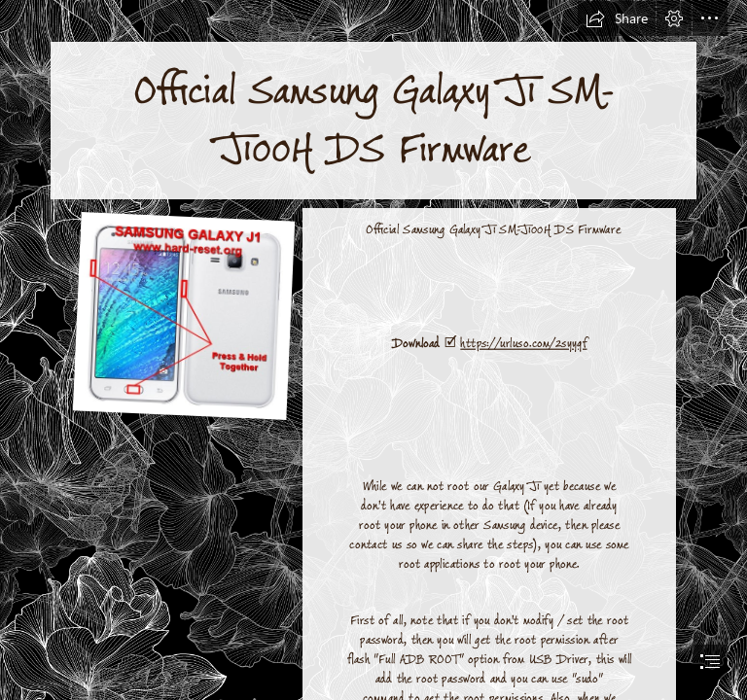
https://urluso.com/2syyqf (523, 344)
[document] (373, 350)
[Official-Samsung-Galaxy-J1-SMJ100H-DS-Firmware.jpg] (183, 315)
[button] (617, 18)
